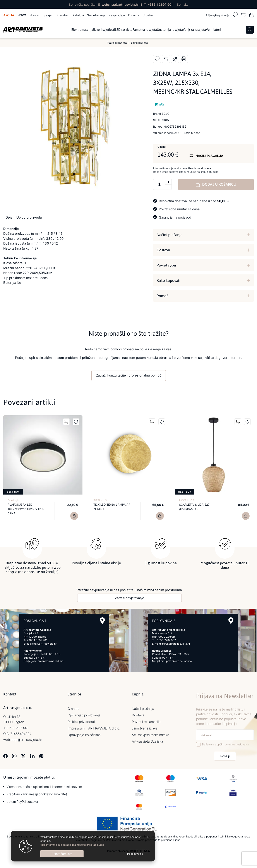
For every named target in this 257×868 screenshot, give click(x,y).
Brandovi (63, 15)
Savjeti (48, 15)
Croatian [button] (149, 15)
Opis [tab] (9, 217)
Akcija (9, 15)
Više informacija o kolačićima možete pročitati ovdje (72, 845)
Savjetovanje (96, 15)
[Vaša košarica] (251, 16)
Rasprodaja (117, 15)
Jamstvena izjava (145, 728)
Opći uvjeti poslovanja (84, 715)
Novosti (35, 15)
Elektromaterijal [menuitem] (83, 30)
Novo (22, 15)
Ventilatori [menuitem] (213, 30)
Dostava (163, 250)
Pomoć (162, 296)
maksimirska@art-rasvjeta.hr (172, 643)
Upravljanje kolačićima (84, 735)
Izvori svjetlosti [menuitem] (105, 30)
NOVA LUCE (187, 500)
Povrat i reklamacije (146, 722)
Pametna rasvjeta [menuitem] (145, 30)
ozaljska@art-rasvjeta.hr (41, 643)
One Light (14, 500)
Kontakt (182, 4)
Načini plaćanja (170, 235)
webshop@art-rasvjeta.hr (120, 4)
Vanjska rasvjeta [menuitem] (194, 30)
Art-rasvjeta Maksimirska (150, 735)
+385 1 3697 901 (160, 4)
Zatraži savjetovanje (129, 598)
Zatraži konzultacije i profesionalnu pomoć (129, 375)
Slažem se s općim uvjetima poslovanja (225, 744)
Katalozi (78, 15)
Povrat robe (166, 265)
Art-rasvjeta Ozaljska (147, 741)
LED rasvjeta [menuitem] (124, 30)
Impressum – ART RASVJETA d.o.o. (94, 728)
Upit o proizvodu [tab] (29, 217)
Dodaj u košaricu (216, 185)
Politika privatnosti (81, 722)
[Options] (135, 854)
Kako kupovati (169, 281)
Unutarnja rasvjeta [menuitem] (170, 30)
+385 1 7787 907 (165, 640)
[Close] (62, 854)
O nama (134, 15)
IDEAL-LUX (100, 500)
